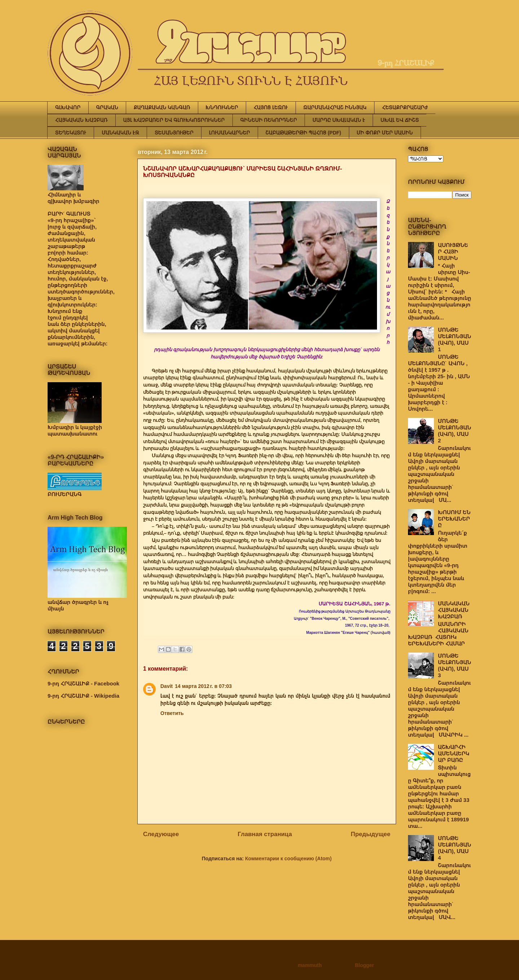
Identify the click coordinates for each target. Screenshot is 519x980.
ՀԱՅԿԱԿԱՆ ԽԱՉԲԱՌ (81, 120)
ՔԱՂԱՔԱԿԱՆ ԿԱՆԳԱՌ (162, 107)
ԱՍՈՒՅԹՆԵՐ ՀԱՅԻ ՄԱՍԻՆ (453, 251)
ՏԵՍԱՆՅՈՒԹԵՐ (174, 133)
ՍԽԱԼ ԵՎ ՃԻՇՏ (400, 120)
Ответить (172, 713)
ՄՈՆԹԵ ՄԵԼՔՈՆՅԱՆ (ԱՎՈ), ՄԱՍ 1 (454, 339)
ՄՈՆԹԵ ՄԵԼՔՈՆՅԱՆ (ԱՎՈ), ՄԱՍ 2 (454, 431)
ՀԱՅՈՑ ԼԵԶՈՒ (271, 107)
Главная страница (265, 834)
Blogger (364, 965)
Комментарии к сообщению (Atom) (288, 858)
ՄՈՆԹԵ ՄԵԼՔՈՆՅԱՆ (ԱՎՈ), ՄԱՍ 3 (454, 665)
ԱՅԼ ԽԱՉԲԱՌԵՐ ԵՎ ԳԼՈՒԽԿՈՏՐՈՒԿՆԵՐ (174, 120)
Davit (167, 686)
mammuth (310, 965)
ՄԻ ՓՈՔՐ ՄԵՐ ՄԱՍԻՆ (385, 133)
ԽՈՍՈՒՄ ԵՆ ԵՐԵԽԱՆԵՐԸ (454, 519)
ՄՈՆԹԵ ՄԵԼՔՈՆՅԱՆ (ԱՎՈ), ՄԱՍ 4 (454, 848)
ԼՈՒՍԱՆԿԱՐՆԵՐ (230, 133)
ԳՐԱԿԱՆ (107, 107)
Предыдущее (371, 834)
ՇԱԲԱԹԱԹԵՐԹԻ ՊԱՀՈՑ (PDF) (303, 133)
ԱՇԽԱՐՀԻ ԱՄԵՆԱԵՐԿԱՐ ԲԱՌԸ (454, 753)
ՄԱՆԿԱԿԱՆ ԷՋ (120, 133)
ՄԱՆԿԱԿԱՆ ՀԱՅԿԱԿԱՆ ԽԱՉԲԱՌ (454, 610)
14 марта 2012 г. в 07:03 (203, 686)
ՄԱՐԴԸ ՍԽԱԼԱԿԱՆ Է (339, 120)
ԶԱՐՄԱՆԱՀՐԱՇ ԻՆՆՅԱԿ (335, 107)
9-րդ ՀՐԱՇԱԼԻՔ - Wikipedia (83, 696)
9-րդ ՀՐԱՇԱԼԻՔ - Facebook (83, 683)
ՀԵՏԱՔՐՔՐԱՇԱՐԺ (405, 107)
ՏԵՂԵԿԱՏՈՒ (71, 133)
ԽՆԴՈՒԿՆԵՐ (222, 107)
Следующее (161, 834)
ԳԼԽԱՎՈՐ (68, 107)
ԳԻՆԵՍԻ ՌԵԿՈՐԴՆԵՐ (269, 120)
